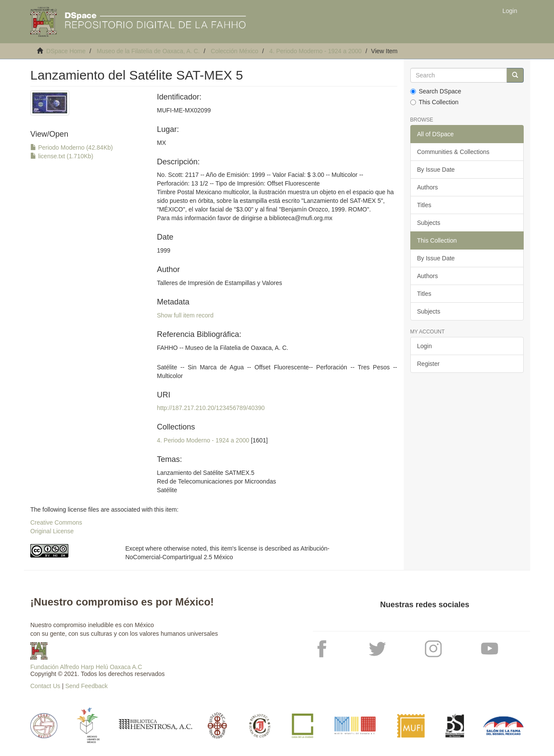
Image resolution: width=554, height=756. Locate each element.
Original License (52, 531)
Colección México (235, 51)
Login (425, 346)
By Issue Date (436, 170)
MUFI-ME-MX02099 (184, 110)
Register (428, 364)
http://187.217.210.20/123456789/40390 (211, 408)
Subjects (429, 223)
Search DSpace (436, 91)
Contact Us (45, 686)
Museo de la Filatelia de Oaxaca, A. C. (148, 51)
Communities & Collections (453, 152)
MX (161, 143)
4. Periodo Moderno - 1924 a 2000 (315, 51)
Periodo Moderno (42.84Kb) (72, 147)
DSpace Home (66, 51)
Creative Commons (56, 522)
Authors (428, 187)
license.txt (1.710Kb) (62, 156)
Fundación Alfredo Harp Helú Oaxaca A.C (86, 667)
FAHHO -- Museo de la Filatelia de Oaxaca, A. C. (222, 348)
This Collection (435, 102)
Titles (424, 205)
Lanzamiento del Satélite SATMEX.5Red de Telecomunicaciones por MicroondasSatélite (216, 481)
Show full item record (185, 315)
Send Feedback (87, 686)
